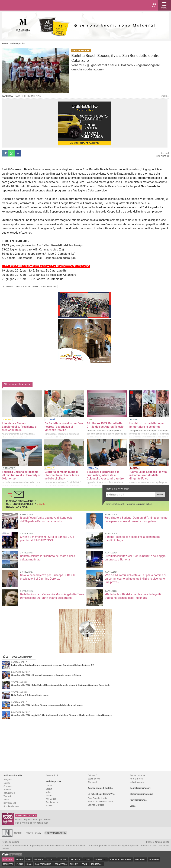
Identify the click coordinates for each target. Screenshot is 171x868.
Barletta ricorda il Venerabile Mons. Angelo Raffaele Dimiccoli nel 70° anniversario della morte (52, 596)
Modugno (154, 859)
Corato (88, 859)
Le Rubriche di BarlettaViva (101, 794)
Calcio (49, 786)
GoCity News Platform (56, 833)
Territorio (8, 796)
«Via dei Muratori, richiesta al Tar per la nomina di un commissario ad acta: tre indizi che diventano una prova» (135, 579)
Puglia (20, 864)
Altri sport (92, 782)
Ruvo (29, 864)
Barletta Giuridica (96, 805)
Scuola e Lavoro (11, 806)
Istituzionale (9, 793)
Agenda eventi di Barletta (100, 788)
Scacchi (49, 806)
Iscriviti (160, 495)
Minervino (140, 859)
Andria (19, 859)
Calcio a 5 (92, 775)
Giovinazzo (101, 859)
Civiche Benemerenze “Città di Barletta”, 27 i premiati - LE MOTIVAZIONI (47, 539)
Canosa (63, 859)
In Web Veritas (137, 782)
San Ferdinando (43, 864)
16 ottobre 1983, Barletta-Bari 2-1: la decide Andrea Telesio (106, 425)
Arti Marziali (51, 799)
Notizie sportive (17, 43)
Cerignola (75, 859)
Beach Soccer (94, 779)
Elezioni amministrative (141, 794)
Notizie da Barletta (13, 775)
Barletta (8, 859)
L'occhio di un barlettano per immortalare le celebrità (147, 425)
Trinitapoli (97, 864)
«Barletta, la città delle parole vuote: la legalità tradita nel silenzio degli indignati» (133, 596)
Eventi (6, 800)
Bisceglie (39, 859)
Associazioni (52, 775)
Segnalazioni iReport (140, 788)
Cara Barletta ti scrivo (98, 798)
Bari (28, 859)
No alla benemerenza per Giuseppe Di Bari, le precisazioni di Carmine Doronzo (48, 577)
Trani (85, 864)
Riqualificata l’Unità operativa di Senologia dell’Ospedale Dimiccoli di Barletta (46, 519)
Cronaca (8, 786)
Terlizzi (74, 864)
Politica (7, 790)
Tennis (49, 796)
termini (130, 504)
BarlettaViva (20, 5)
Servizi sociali (10, 803)
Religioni (8, 780)
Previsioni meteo (138, 800)
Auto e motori (136, 779)
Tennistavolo (52, 802)
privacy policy (145, 504)
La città (7, 783)
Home (5, 43)
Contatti (18, 833)
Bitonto (51, 859)
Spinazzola (61, 864)
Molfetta (8, 864)
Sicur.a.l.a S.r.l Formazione (100, 802)
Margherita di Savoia (121, 859)
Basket (49, 789)
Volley (49, 792)
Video (133, 806)
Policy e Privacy (33, 833)
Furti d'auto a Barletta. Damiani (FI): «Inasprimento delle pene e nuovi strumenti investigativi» (136, 519)
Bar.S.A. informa (138, 775)
